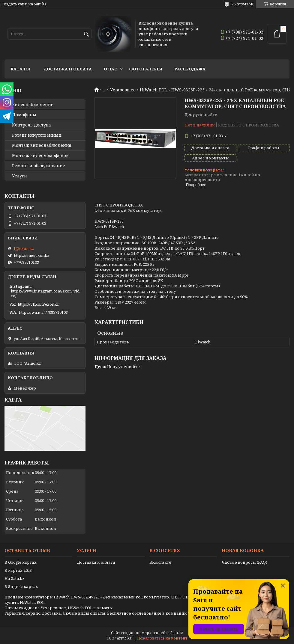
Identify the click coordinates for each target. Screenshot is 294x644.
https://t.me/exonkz (31, 255)
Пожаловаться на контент (162, 638)
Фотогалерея (146, 69)
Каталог (21, 69)
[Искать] (86, 34)
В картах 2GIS (18, 570)
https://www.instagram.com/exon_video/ (45, 293)
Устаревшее (123, 90)
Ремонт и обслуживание (39, 166)
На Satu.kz (14, 578)
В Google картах (21, 562)
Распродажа (190, 69)
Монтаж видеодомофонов (40, 156)
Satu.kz (177, 633)
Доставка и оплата (68, 69)
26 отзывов (242, 4)
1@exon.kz (24, 248)
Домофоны (24, 115)
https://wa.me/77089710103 (43, 312)
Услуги (19, 176)
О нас (110, 69)
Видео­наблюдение (33, 105)
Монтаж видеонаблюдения (42, 145)
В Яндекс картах (21, 586)
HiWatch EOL (153, 90)
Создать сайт (14, 4)
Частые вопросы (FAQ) (244, 562)
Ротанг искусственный (37, 135)
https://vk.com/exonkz (38, 304)
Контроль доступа (31, 125)
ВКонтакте (160, 562)
